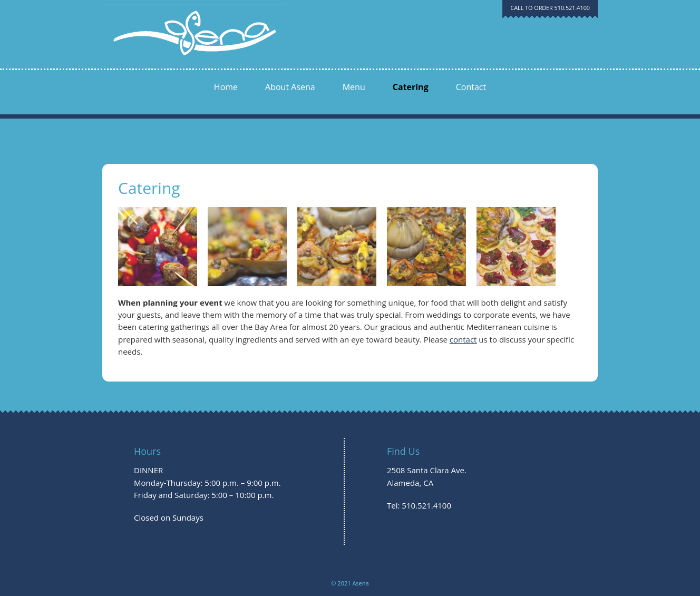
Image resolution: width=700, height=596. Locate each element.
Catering (411, 87)
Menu (354, 87)
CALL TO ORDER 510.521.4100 (550, 8)
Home (226, 87)
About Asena (290, 87)
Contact (471, 87)
